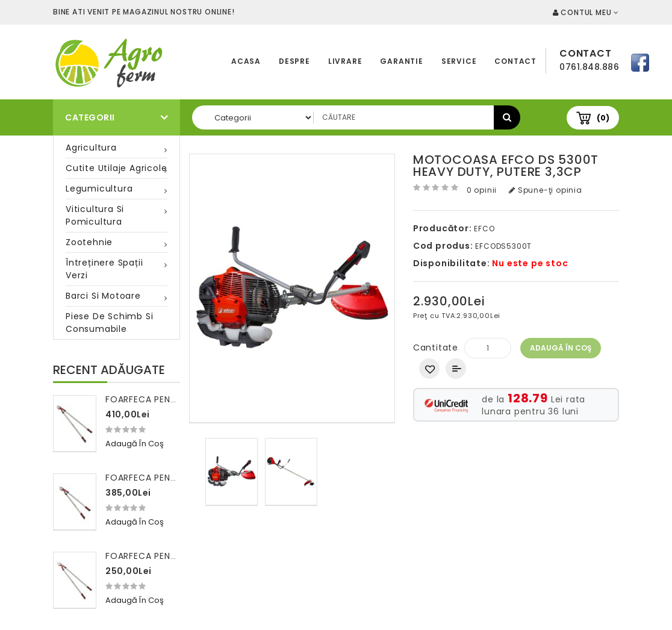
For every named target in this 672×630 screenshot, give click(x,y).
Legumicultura (99, 189)
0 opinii (482, 190)
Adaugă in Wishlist (429, 369)
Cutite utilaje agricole (116, 168)
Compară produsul (456, 369)
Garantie (401, 61)
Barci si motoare (103, 296)
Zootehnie (89, 242)
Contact (515, 61)
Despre (294, 61)
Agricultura (91, 148)
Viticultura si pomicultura (95, 215)
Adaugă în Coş (561, 348)
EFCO (484, 229)
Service (459, 61)
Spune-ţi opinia (546, 190)
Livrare (345, 61)
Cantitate (436, 348)
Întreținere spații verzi (104, 269)
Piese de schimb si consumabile (109, 323)
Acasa (246, 61)
